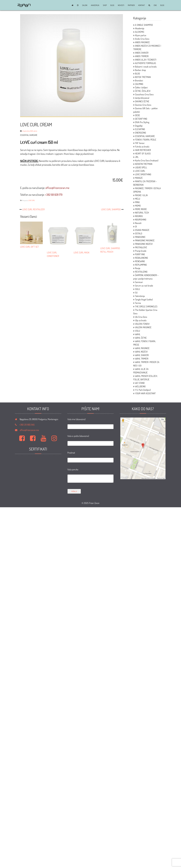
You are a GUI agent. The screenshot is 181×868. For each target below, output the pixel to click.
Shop (105, 5)
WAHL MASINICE (142, 348)
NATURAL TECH (142, 213)
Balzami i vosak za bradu (146, 67)
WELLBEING (140, 386)
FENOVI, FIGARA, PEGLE (146, 140)
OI (136, 226)
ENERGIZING (141, 133)
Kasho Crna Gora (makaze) (147, 160)
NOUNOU (139, 216)
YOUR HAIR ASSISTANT (145, 393)
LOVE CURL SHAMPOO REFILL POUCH (112, 248)
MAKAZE (139, 178)
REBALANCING (141, 258)
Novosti (121, 5)
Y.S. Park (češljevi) (143, 390)
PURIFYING (140, 254)
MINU (137, 202)
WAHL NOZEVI (141, 352)
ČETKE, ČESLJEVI (143, 91)
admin (35, 131)
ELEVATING (140, 129)
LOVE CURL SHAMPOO (111, 209)
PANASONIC (140, 237)
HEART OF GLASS (143, 153)
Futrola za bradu (142, 147)
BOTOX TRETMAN (143, 77)
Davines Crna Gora (143, 105)
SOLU (137, 289)
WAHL (138, 334)
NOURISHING (141, 220)
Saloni (85, 5)
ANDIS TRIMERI (142, 56)
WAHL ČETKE (141, 338)
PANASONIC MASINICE (145, 240)
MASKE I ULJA (141, 195)
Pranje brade (141, 251)
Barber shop (140, 70)
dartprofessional (142, 98)
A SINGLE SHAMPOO (144, 25)
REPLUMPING (141, 265)
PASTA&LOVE (141, 247)
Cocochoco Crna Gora (144, 94)
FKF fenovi (140, 143)
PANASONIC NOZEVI (144, 244)
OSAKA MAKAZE (142, 230)
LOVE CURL (32, 200)
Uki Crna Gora (141, 317)
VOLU (137, 331)
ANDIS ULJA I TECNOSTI (146, 60)
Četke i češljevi (141, 87)
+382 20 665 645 (27, 425)
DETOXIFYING (141, 119)
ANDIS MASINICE (142, 42)
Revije (138, 268)
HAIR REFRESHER (143, 150)
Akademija (95, 5)
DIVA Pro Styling (142, 122)
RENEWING (140, 261)
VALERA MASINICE (143, 327)
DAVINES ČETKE (142, 101)
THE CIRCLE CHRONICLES (146, 306)
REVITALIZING (141, 272)
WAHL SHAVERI (142, 355)
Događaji (139, 126)
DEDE (137, 115)
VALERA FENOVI (142, 324)
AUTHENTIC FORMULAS (145, 63)
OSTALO (139, 233)
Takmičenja (140, 296)
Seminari (139, 282)
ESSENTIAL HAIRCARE (145, 136)
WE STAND (140, 383)
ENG (155, 5)
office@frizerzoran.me (29, 430)
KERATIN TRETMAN (144, 164)
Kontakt (142, 5)
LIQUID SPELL (141, 167)
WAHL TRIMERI (142, 359)
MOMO (138, 206)
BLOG (112, 5)
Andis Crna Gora (142, 39)
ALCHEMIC (140, 32)
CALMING (139, 84)
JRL (137, 157)
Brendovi (139, 80)
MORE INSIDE (141, 209)
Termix (138, 303)
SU (136, 293)
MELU (138, 199)
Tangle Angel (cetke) (144, 299)
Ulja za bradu (141, 320)
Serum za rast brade (144, 286)
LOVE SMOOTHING (143, 174)
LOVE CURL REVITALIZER (34, 209)
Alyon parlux (141, 35)
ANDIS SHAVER (142, 53)
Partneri (131, 5)
